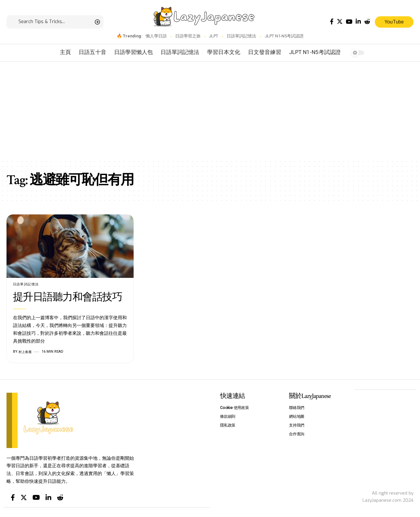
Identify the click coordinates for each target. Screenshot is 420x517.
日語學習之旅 (188, 36)
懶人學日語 (156, 36)
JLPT (214, 36)
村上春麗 (26, 352)
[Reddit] (367, 22)
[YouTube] (349, 22)
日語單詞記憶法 (241, 36)
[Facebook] (332, 22)
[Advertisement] (210, 110)
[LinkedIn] (358, 22)
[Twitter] (340, 22)
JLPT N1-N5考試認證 (284, 36)
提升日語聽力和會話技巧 (68, 298)
